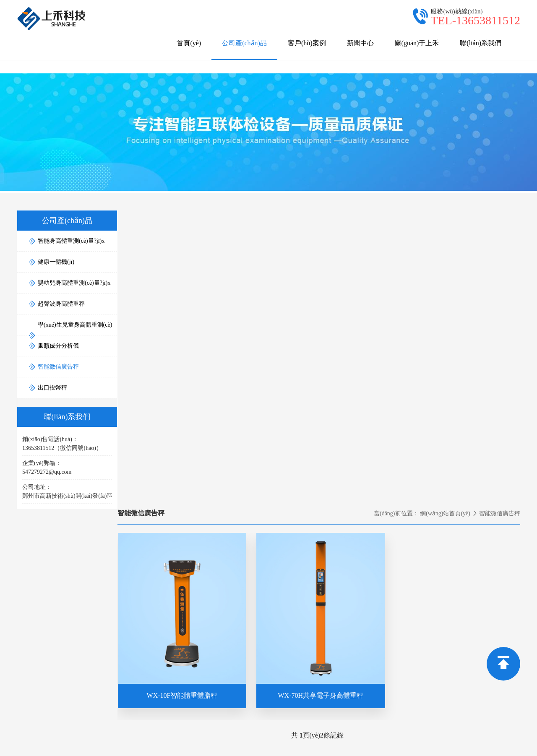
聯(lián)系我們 (481, 43)
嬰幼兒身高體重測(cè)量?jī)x (377, 644)
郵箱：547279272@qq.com (237, 588)
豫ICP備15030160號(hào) (458, 729)
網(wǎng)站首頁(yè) (445, 212)
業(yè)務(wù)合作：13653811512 (382, 576)
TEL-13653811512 (475, 20)
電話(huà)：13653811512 (235, 576)
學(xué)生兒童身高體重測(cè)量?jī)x (386, 668)
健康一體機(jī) (359, 633)
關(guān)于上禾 (417, 43)
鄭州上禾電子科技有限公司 (111, 729)
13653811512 (138, 635)
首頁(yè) (189, 43)
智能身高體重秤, (273, 729)
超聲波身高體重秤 (364, 656)
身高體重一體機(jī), (320, 729)
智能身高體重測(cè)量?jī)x (374, 621)
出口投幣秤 (355, 703)
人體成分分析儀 (361, 679)
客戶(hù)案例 (307, 43)
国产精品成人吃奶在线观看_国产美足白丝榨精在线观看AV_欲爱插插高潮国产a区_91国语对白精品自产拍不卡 (162, 751)
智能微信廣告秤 (53, 364)
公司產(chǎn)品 (244, 50)
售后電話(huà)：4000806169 (376, 599)
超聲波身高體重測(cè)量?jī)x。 (386, 729)
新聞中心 (360, 43)
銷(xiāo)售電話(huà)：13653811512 (385, 588)
